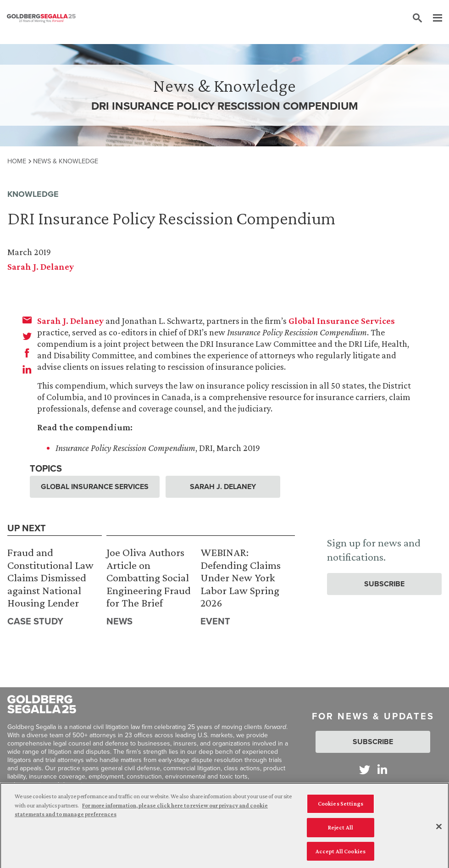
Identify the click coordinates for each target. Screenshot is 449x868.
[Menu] (433, 18)
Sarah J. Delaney (41, 267)
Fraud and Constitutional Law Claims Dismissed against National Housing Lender (50, 577)
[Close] (439, 829)
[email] (27, 320)
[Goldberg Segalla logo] (41, 18)
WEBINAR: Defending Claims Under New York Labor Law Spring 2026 (241, 577)
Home (17, 161)
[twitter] (27, 336)
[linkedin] (27, 369)
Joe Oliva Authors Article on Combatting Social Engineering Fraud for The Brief (149, 577)
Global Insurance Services (342, 321)
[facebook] (27, 353)
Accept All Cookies (341, 854)
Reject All (341, 830)
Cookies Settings (341, 806)
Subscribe (384, 584)
